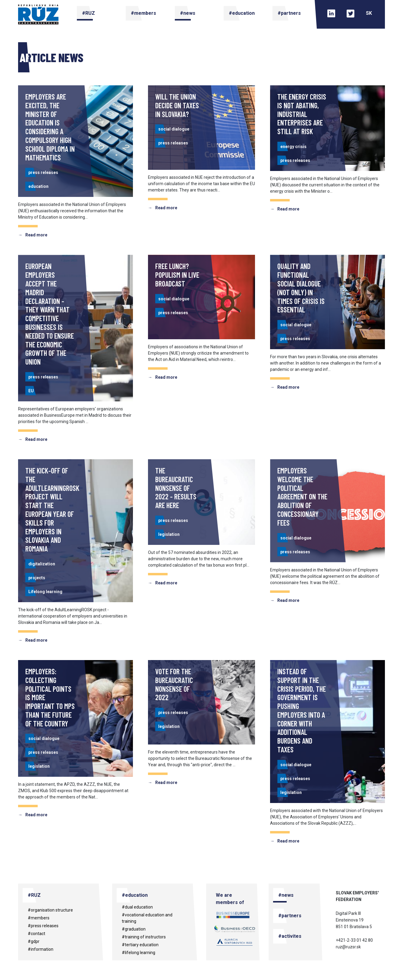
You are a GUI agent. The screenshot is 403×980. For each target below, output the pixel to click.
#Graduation (134, 929)
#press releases (43, 926)
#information (41, 949)
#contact (36, 934)
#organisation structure (50, 910)
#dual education (137, 907)
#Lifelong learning (139, 953)
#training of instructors (144, 937)
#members (39, 918)
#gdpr (34, 941)
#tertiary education (140, 945)
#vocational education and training (147, 918)
